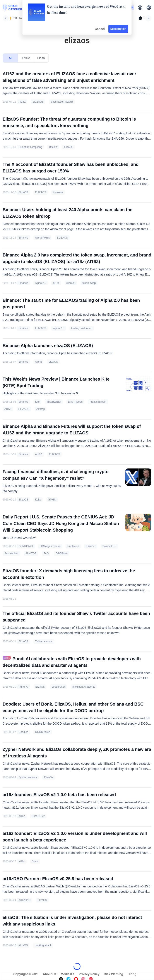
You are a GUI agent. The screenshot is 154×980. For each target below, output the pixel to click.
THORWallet (54, 402)
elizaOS (71, 283)
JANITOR (31, 553)
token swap (89, 283)
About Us (50, 974)
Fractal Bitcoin (98, 402)
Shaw (35, 861)
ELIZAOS (38, 102)
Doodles (23, 732)
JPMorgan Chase (50, 546)
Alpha (38, 362)
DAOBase (61, 553)
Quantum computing (30, 147)
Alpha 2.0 (41, 283)
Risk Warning (114, 974)
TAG (46, 553)
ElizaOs (49, 777)
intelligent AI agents (84, 687)
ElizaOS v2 (38, 816)
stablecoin (73, 546)
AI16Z (22, 102)
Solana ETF (109, 546)
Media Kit (67, 974)
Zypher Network (28, 777)
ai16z (56, 283)
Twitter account (44, 641)
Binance (23, 238)
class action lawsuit (62, 102)
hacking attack (43, 945)
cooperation (59, 687)
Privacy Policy (89, 974)
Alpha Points (42, 238)
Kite (37, 402)
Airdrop (41, 409)
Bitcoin (53, 147)
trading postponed (82, 328)
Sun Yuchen (11, 553)
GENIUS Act (26, 546)
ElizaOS (69, 147)
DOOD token (43, 732)
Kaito (38, 500)
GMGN (52, 500)
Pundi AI (23, 687)
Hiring (132, 974)
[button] (149, 8)
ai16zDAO (25, 900)
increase (58, 192)
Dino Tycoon (75, 402)
